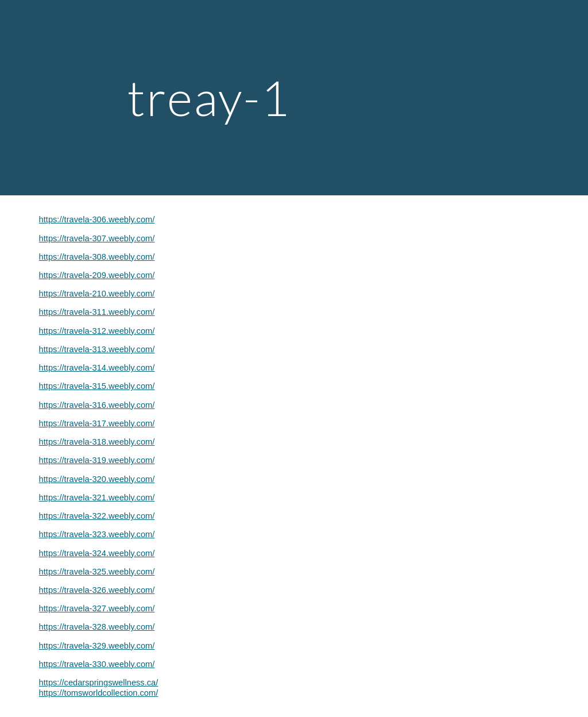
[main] (294, 97)
